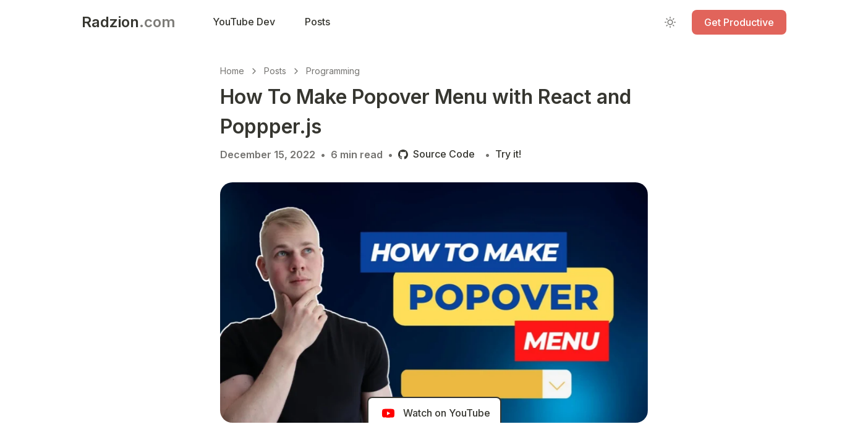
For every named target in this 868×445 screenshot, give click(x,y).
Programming (333, 71)
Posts (275, 71)
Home (232, 71)
